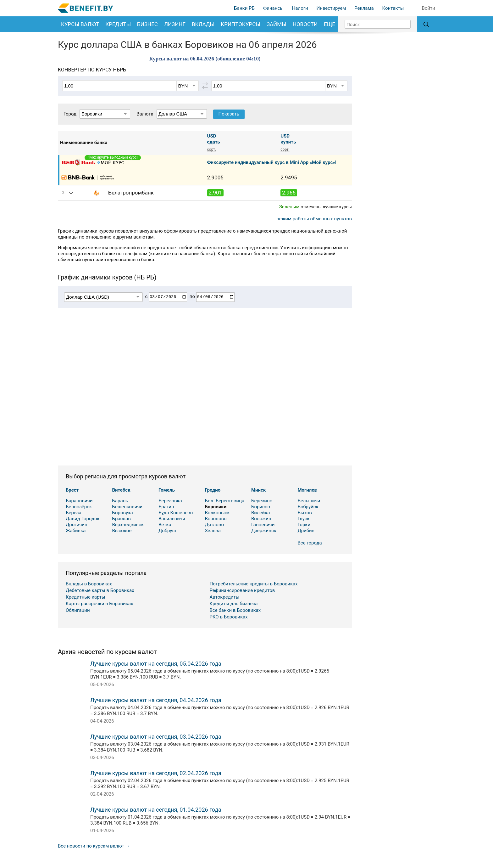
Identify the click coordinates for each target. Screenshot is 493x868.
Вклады (203, 24)
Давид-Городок (83, 519)
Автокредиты (225, 597)
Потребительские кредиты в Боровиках (254, 584)
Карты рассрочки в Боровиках (99, 604)
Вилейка (261, 513)
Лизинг (175, 24)
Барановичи (79, 501)
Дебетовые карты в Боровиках (100, 590)
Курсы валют (80, 24)
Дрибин (306, 531)
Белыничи (309, 501)
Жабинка (76, 531)
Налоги (300, 8)
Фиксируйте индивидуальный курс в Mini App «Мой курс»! (272, 162)
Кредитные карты (86, 597)
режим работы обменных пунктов (314, 219)
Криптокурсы (241, 24)
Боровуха (122, 513)
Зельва (213, 531)
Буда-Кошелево (176, 513)
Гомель (167, 490)
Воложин (261, 519)
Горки (304, 525)
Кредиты (118, 24)
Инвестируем (331, 8)
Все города (310, 543)
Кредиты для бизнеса (234, 604)
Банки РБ (244, 8)
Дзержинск (264, 531)
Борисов (261, 507)
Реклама (364, 8)
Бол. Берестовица (224, 501)
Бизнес (147, 24)
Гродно (213, 490)
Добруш (167, 531)
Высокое (122, 531)
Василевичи (172, 519)
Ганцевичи (263, 525)
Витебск (121, 490)
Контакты (393, 8)
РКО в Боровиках (229, 617)
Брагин (166, 507)
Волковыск (217, 513)
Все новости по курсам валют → (94, 846)
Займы (277, 24)
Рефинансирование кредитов (242, 590)
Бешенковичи (127, 507)
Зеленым (289, 207)
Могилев (307, 490)
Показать (229, 114)
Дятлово (214, 525)
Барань (120, 501)
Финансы (273, 8)
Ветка (165, 525)
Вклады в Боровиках (89, 584)
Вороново (216, 519)
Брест (72, 490)
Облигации (78, 610)
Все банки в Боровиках (235, 610)
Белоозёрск (79, 507)
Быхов (305, 513)
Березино (262, 501)
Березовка (170, 501)
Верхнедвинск (128, 525)
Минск (258, 490)
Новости (305, 24)
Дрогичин (77, 525)
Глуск (303, 519)
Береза (74, 513)
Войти (429, 8)
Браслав (121, 519)
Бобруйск (308, 507)
